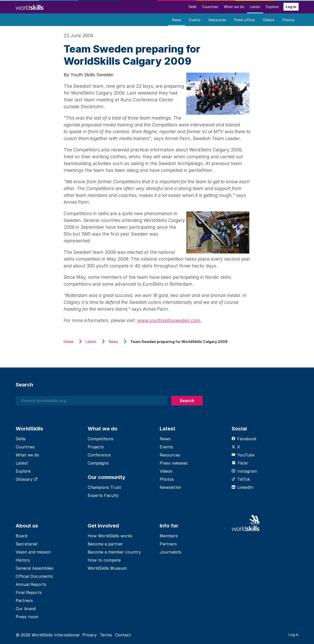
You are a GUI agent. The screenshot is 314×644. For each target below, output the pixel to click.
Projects (96, 447)
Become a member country (114, 552)
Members (169, 536)
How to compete (104, 560)
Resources (217, 20)
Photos (288, 20)
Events (195, 20)
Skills (192, 7)
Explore (272, 7)
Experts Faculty (103, 495)
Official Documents (34, 576)
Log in (291, 7)
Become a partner (105, 544)
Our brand (26, 609)
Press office (244, 20)
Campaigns (98, 463)
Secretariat (27, 544)
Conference (99, 455)
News (177, 20)
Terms (106, 635)
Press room (27, 617)
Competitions (101, 439)
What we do (234, 7)
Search (187, 401)
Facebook (244, 439)
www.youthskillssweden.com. (169, 320)
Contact (123, 635)
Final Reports (29, 592)
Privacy (90, 635)
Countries (210, 7)
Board (21, 536)
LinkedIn (243, 487)
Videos (269, 20)
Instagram (244, 471)
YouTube (243, 455)
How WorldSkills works (110, 536)
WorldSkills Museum (107, 568)
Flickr (240, 463)
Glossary (27, 479)
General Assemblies (34, 568)
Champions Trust (104, 487)
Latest (255, 7)
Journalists (171, 552)
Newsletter (171, 487)
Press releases (174, 463)
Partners (24, 601)
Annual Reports (31, 584)
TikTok (241, 479)
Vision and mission (33, 552)
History (23, 560)
